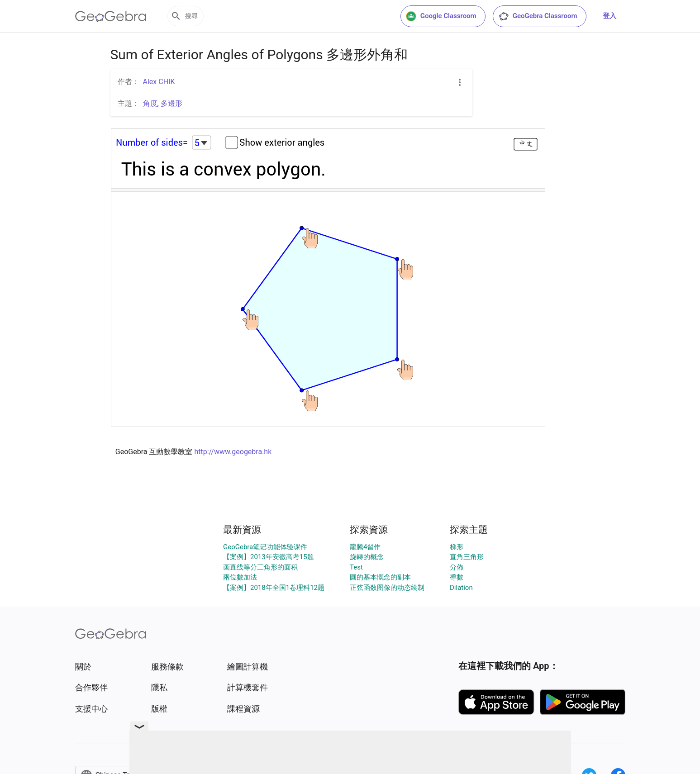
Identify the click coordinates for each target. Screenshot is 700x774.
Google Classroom (441, 16)
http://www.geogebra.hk (233, 452)
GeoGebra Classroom (538, 16)
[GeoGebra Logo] (111, 16)
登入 (610, 16)
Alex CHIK (159, 82)
